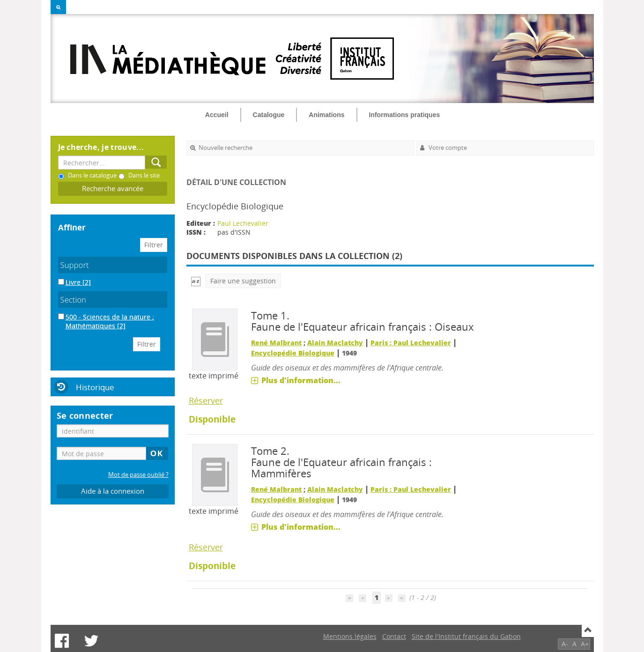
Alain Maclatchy (335, 343)
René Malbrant (276, 343)
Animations (326, 115)
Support (75, 265)
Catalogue (269, 115)
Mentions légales (350, 636)
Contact (394, 636)
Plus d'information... (301, 380)
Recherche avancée (113, 189)
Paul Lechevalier (243, 223)
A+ (585, 644)
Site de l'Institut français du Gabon (466, 636)
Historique (95, 387)
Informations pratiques (405, 115)
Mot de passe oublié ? (138, 475)
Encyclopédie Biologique (293, 353)
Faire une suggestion (243, 281)
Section (74, 300)
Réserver (206, 400)
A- (565, 644)
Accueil (217, 115)
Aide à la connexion (113, 491)
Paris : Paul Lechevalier (411, 343)
